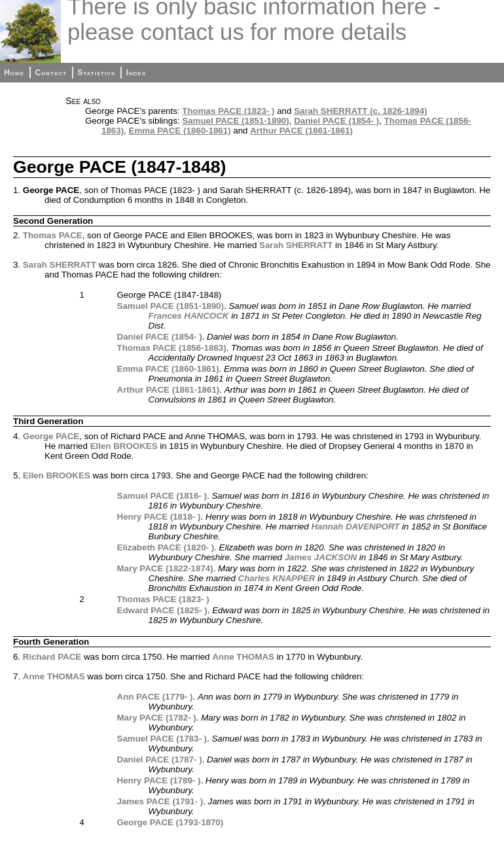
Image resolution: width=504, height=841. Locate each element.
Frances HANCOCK (189, 316)
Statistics (96, 73)
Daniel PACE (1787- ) (160, 760)
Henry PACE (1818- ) (159, 517)
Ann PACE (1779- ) (155, 697)
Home (14, 73)
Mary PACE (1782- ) (157, 718)
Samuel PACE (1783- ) (162, 739)
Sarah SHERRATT (296, 245)
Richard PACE (52, 657)
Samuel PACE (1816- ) (162, 496)
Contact (50, 73)
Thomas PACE (53, 235)
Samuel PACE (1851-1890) (235, 121)
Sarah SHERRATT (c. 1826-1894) (360, 111)
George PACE (51, 436)
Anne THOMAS (243, 657)
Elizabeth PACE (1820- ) (166, 547)
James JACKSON (321, 557)
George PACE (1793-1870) (171, 822)
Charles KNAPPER (277, 578)
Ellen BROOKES (124, 446)
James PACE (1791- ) (160, 801)
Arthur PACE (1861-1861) (301, 131)
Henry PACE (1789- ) (159, 780)
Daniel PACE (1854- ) (336, 121)
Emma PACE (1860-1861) (180, 131)
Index (136, 73)
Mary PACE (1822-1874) (165, 568)
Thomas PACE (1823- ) (228, 111)
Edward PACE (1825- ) (162, 610)
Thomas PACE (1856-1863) (172, 348)
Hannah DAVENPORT (355, 527)
